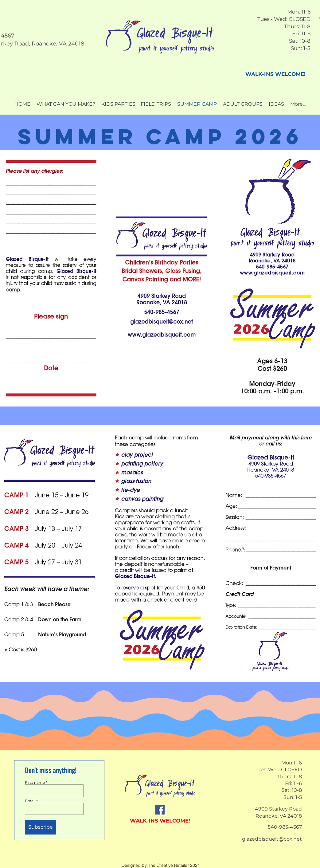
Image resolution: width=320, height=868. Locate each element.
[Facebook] (160, 810)
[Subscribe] (40, 827)
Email (30, 801)
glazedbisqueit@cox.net (272, 839)
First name (35, 783)
